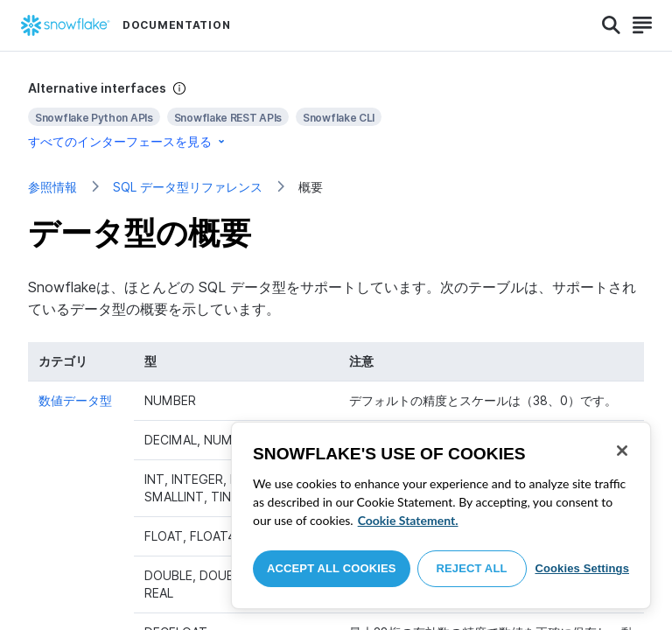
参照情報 (52, 187)
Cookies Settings (582, 568)
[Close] (622, 451)
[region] (441, 515)
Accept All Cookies (332, 568)
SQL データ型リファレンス (188, 187)
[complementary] (336, 115)
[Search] (611, 25)
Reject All (472, 568)
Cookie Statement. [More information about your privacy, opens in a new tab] (408, 520)
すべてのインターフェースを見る (128, 141)
